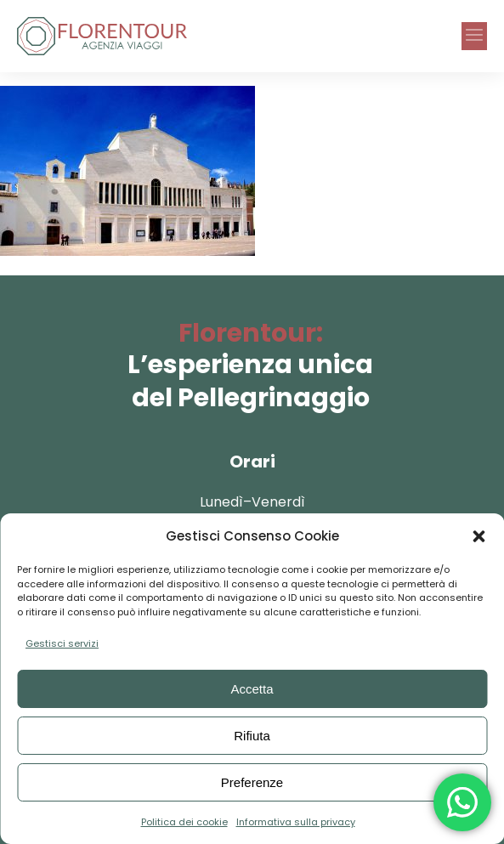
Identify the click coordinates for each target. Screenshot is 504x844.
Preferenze (252, 782)
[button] (479, 536)
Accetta (252, 689)
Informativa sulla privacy (296, 822)
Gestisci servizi (62, 643)
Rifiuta (252, 736)
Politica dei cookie (184, 822)
